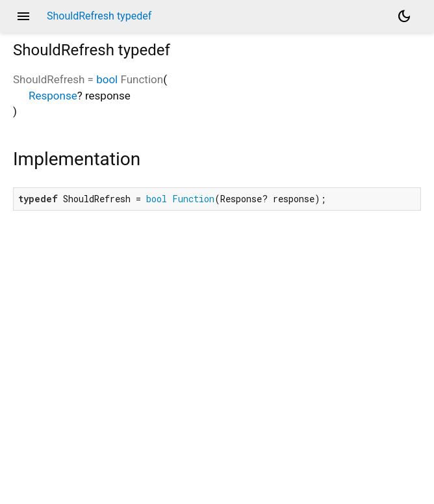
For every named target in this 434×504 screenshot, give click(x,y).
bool (107, 79)
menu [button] (23, 16)
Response (53, 96)
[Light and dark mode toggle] (404, 16)
